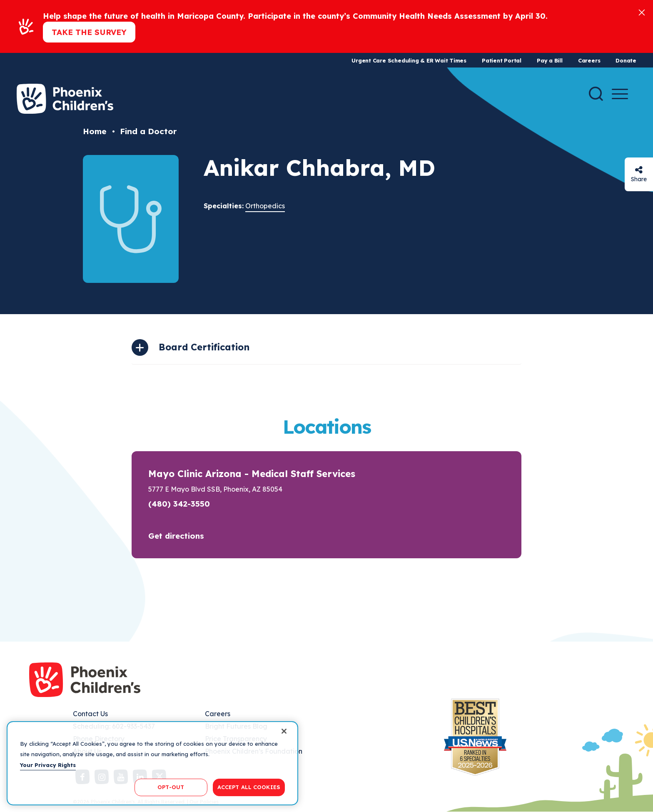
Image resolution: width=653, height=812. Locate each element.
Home (95, 131)
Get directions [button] (176, 536)
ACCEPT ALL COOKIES (249, 787)
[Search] (596, 94)
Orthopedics (265, 206)
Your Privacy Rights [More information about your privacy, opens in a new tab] (48, 765)
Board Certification (204, 347)
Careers (589, 60)
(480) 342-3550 (179, 504)
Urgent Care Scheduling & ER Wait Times (409, 60)
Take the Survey (89, 32)
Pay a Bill (550, 60)
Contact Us (90, 714)
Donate (626, 60)
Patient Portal (502, 60)
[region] (152, 763)
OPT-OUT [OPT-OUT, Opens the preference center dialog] (171, 787)
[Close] (642, 12)
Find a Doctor (148, 131)
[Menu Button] (620, 94)
